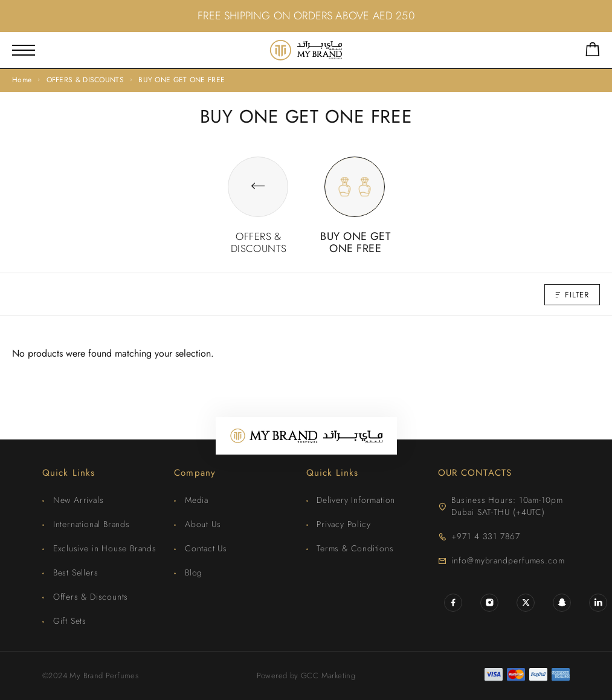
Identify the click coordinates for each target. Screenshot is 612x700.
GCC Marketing (328, 676)
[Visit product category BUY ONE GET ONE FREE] (355, 231)
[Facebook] (453, 603)
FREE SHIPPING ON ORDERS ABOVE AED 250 (306, 16)
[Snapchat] (562, 603)
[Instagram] (489, 603)
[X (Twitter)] (526, 603)
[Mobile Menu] (24, 50)
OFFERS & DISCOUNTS (85, 80)
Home (22, 80)
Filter (572, 295)
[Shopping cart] (593, 52)
